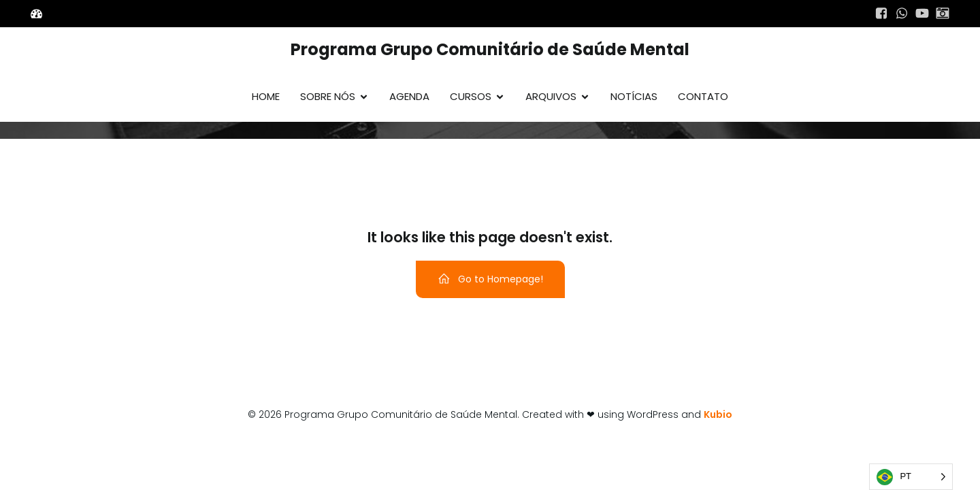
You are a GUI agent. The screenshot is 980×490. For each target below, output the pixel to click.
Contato (703, 96)
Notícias (634, 96)
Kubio (718, 414)
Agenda (409, 96)
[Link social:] (881, 14)
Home (266, 96)
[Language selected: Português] (911, 477)
